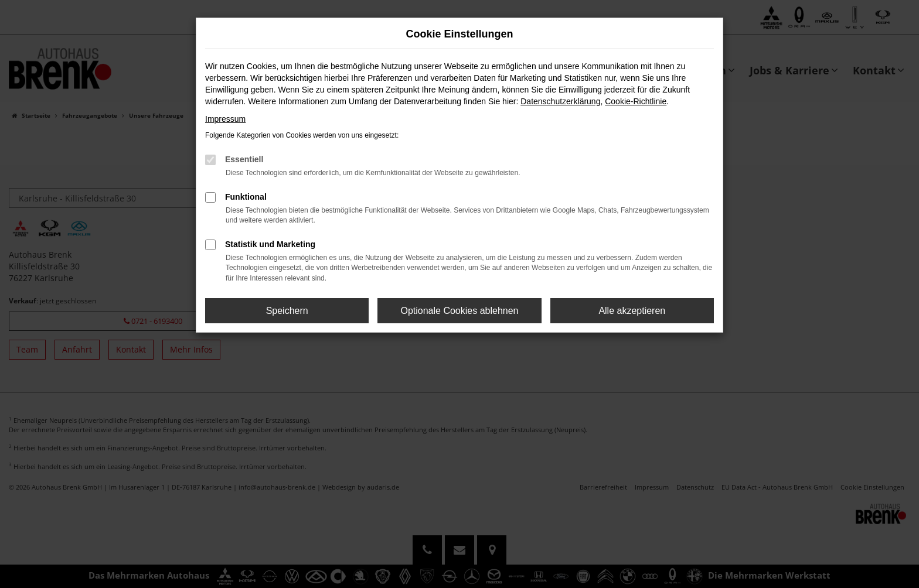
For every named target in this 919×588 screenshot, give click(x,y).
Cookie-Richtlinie (636, 101)
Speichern (287, 311)
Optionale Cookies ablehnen (459, 311)
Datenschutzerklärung (560, 101)
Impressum (225, 119)
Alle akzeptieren (632, 311)
